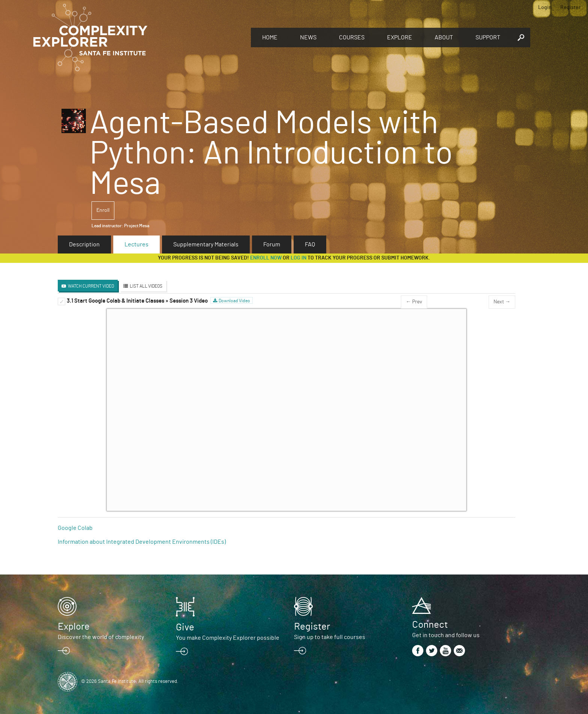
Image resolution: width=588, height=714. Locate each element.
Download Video (234, 301)
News (308, 37)
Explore (400, 37)
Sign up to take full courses (330, 637)
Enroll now (266, 258)
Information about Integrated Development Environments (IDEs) (142, 542)
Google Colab (75, 528)
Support (488, 37)
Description (84, 244)
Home (270, 37)
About (444, 37)
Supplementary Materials (206, 244)
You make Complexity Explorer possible (228, 638)
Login (545, 7)
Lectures (136, 244)
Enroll (103, 210)
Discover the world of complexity (101, 637)
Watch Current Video (91, 286)
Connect (430, 625)
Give (185, 627)
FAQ (310, 244)
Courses (352, 37)
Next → (502, 302)
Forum (272, 244)
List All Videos (146, 286)
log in (298, 258)
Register (570, 7)
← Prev (414, 302)
